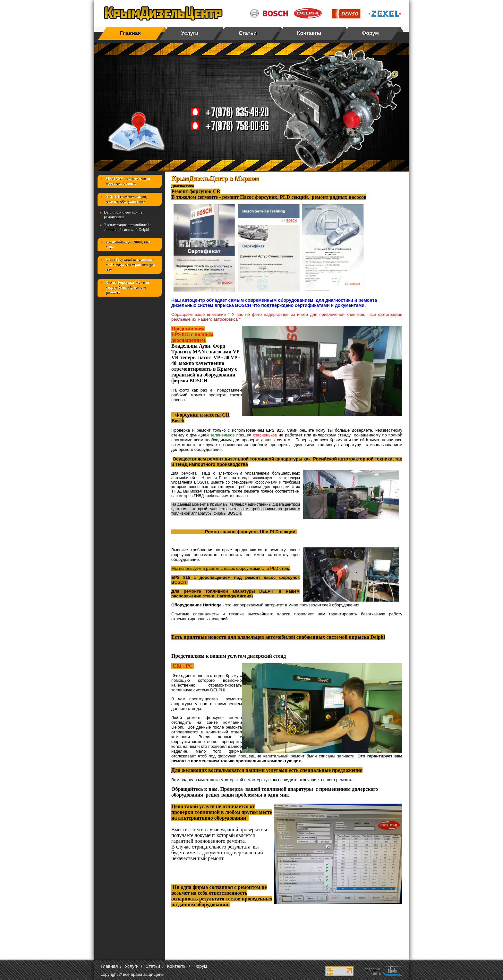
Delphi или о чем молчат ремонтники (124, 215)
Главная (130, 33)
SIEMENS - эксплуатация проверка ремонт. (128, 181)
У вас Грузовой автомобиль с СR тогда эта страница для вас (130, 265)
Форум (371, 33)
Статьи (248, 33)
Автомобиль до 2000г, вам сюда (128, 244)
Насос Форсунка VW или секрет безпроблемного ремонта (127, 287)
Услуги (190, 33)
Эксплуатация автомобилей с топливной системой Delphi (128, 227)
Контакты (309, 33)
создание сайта (373, 971)
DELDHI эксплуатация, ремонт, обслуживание (126, 199)
